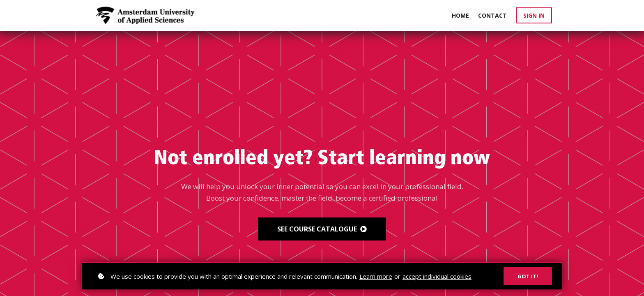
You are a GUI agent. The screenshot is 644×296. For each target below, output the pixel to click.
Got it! (528, 276)
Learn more (376, 276)
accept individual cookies (437, 276)
